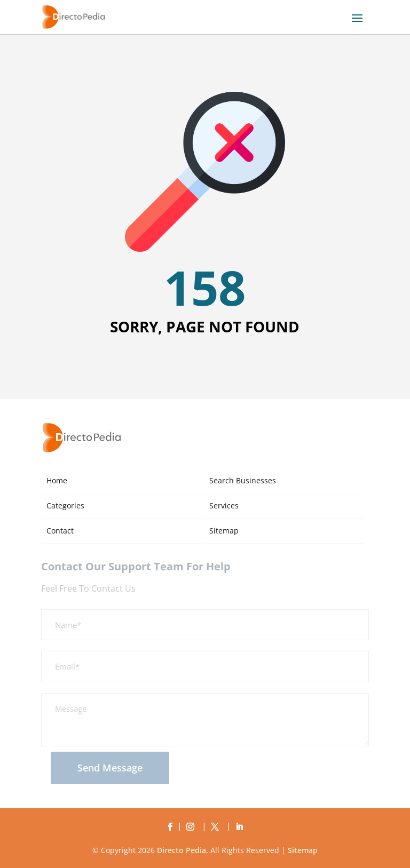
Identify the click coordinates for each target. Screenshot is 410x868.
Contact (60, 531)
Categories (65, 505)
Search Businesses (243, 480)
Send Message (110, 768)
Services (224, 505)
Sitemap (224, 531)
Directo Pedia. (183, 850)
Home (57, 480)
